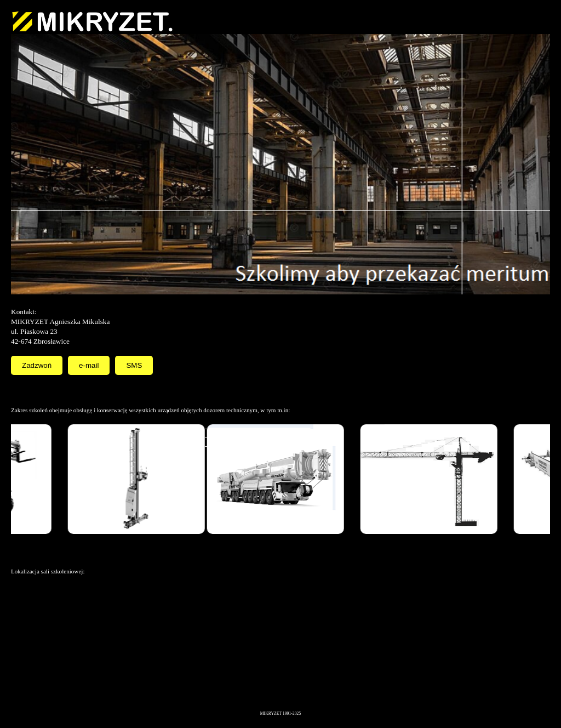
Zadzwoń (37, 365)
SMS (134, 365)
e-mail (89, 365)
